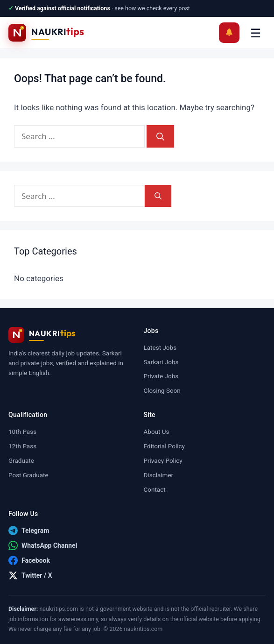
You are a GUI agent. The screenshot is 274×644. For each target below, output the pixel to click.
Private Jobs (161, 376)
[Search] (160, 136)
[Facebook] (29, 560)
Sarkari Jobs (161, 362)
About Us (157, 432)
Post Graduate (28, 475)
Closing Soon (162, 390)
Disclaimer (159, 475)
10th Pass (22, 432)
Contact (155, 489)
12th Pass (22, 446)
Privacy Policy (163, 460)
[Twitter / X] (30, 575)
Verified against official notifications (63, 8)
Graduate (21, 460)
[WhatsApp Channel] (43, 545)
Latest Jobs (160, 347)
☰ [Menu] (256, 33)
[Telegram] (29, 531)
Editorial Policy (164, 446)
